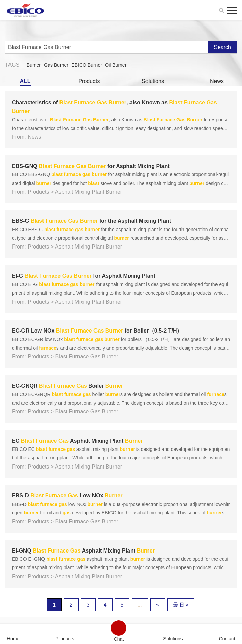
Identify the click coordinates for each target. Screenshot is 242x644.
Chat (119, 639)
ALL (25, 81)
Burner (34, 65)
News (217, 81)
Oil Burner (116, 65)
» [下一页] (158, 605)
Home (13, 638)
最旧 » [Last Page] (181, 605)
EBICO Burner (87, 65)
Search (222, 47)
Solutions (153, 81)
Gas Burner (56, 65)
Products (89, 81)
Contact (227, 638)
